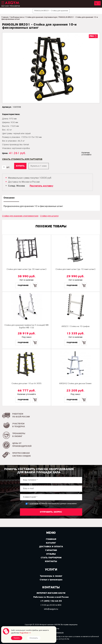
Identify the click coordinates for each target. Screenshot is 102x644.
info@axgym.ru (51, 609)
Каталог (51, 543)
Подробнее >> (25, 633)
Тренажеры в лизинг (51, 576)
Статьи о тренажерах (51, 580)
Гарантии (51, 550)
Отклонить (34, 638)
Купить (35, 283)
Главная (5, 17)
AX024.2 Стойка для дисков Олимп (75, 384)
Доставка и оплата (51, 547)
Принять (17, 638)
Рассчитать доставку (41, 186)
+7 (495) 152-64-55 (51, 601)
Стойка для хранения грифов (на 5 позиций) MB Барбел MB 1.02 (27, 326)
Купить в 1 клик (39, 166)
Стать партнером (51, 558)
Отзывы (51, 554)
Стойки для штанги (49, 216)
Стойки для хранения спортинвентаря (41, 17)
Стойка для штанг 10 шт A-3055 (27, 384)
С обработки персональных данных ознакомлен (52, 504)
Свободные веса (17, 17)
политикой (34, 504)
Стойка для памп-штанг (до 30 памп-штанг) (27, 269)
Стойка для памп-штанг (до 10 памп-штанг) (75, 269)
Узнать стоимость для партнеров (22, 159)
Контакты (51, 561)
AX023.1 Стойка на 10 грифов (75, 326)
